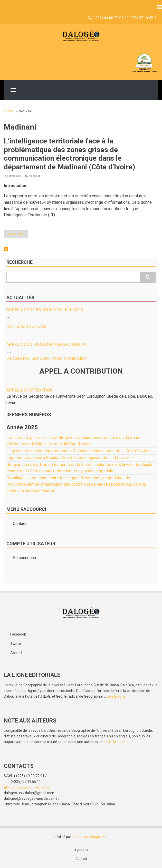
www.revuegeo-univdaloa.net (28, 787)
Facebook (18, 634)
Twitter (16, 643)
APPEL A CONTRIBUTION (30, 390)
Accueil (9, 111)
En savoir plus (17, 235)
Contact (20, 524)
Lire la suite (116, 696)
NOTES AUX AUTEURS (26, 326)
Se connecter (25, 558)
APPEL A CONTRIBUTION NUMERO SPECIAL (47, 344)
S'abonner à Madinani (6, 249)
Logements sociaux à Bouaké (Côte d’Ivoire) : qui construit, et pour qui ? (70, 458)
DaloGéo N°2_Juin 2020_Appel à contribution (47, 358)
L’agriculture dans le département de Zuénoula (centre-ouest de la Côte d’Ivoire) (78, 451)
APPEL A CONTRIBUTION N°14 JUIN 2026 (45, 310)
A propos (81, 850)
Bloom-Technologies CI (89, 837)
